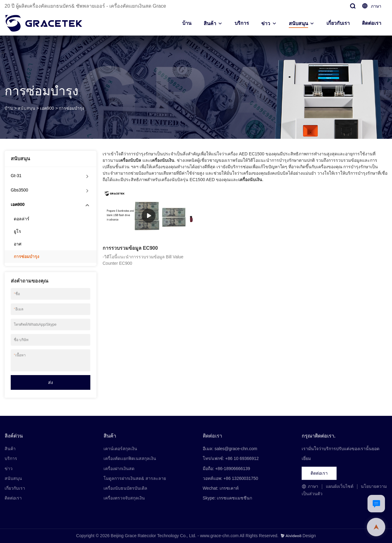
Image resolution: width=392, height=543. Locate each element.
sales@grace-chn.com (236, 449)
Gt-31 (16, 176)
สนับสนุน (298, 23)
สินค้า (210, 23)
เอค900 (47, 108)
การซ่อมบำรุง (72, 108)
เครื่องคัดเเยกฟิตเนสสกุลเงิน (130, 458)
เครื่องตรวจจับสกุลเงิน (124, 498)
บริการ (242, 23)
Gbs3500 (19, 190)
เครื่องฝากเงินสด (119, 469)
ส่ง (51, 382)
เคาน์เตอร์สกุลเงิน (120, 449)
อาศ (18, 244)
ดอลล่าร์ (22, 219)
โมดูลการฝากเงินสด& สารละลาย (135, 478)
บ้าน (187, 23)
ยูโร (17, 231)
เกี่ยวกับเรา (338, 23)
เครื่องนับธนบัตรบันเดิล (125, 488)
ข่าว (266, 23)
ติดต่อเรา (372, 23)
